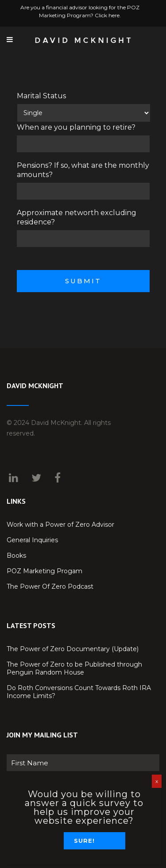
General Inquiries (32, 540)
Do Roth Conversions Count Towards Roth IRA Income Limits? (79, 692)
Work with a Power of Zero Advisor (60, 525)
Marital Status (41, 96)
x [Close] (157, 781)
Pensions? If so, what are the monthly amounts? (83, 170)
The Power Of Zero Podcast (50, 586)
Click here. (108, 15)
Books (16, 556)
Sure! (84, 841)
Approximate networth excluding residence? (77, 217)
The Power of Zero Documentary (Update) (73, 649)
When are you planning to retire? (76, 127)
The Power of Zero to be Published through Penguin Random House (74, 668)
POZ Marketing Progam (44, 571)
